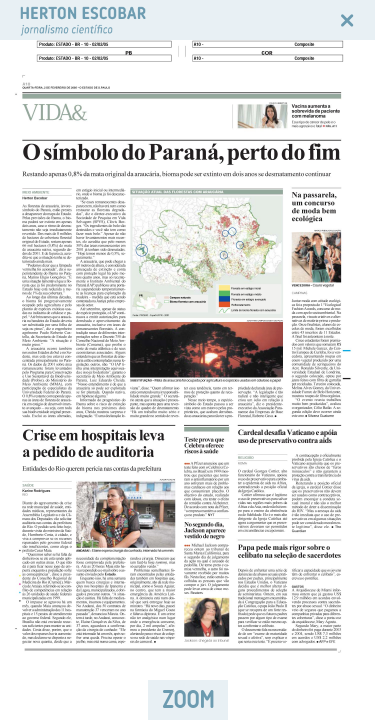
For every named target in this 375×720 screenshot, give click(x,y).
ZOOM (188, 699)
